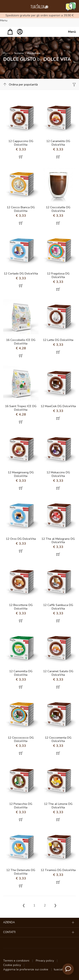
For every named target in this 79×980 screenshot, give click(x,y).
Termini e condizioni (17, 961)
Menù (72, 32)
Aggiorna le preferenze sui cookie (26, 969)
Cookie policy (12, 965)
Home (7, 53)
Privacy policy (45, 961)
